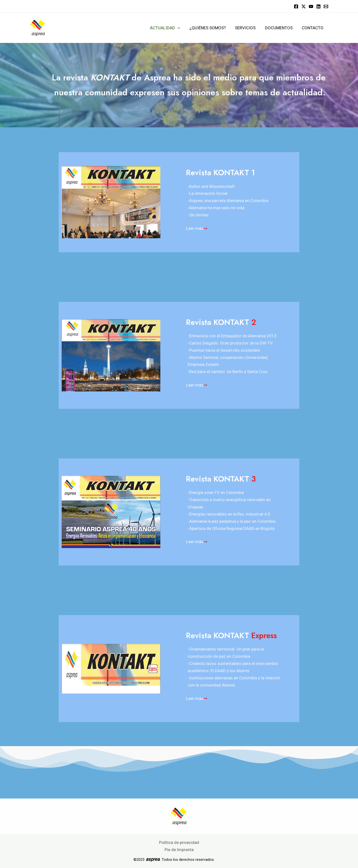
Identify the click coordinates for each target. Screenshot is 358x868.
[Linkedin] (318, 6)
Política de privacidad (179, 842)
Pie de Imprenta (179, 850)
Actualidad (169, 28)
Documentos (280, 28)
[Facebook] (296, 6)
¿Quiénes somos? (211, 28)
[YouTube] (311, 6)
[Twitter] (304, 6)
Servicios (247, 28)
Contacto (313, 28)
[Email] (326, 6)
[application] (181, 28)
